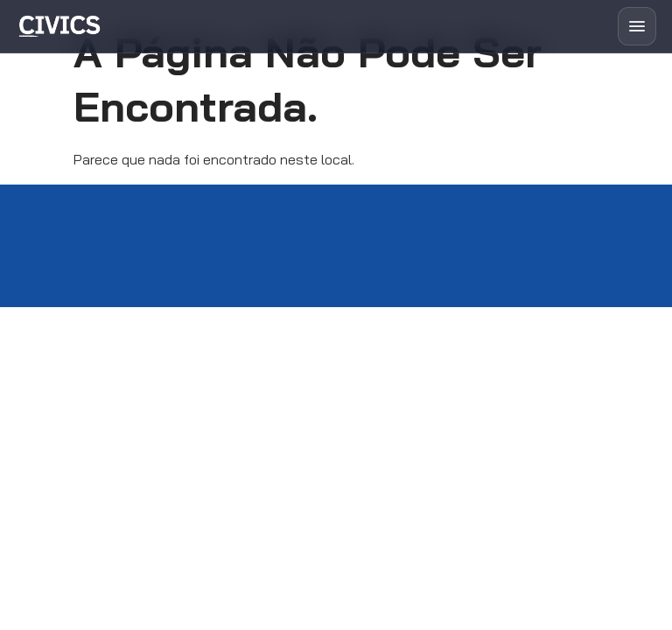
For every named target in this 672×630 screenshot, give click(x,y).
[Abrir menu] (637, 26)
